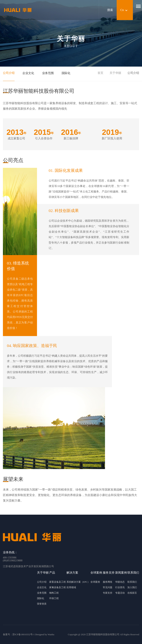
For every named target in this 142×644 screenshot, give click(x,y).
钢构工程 (54, 593)
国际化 (66, 73)
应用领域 (71, 587)
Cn (122, 10)
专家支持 (108, 593)
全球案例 (95, 582)
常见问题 (108, 587)
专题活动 (120, 593)
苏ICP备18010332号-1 (24, 634)
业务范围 (48, 73)
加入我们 (132, 587)
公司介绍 (9, 73)
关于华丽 (115, 73)
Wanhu (51, 634)
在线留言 (132, 593)
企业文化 (28, 73)
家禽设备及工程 (58, 587)
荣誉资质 (42, 604)
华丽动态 (120, 582)
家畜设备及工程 (58, 582)
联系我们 (132, 582)
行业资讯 (120, 587)
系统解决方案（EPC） (78, 582)
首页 (100, 73)
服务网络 (108, 582)
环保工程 (54, 598)
